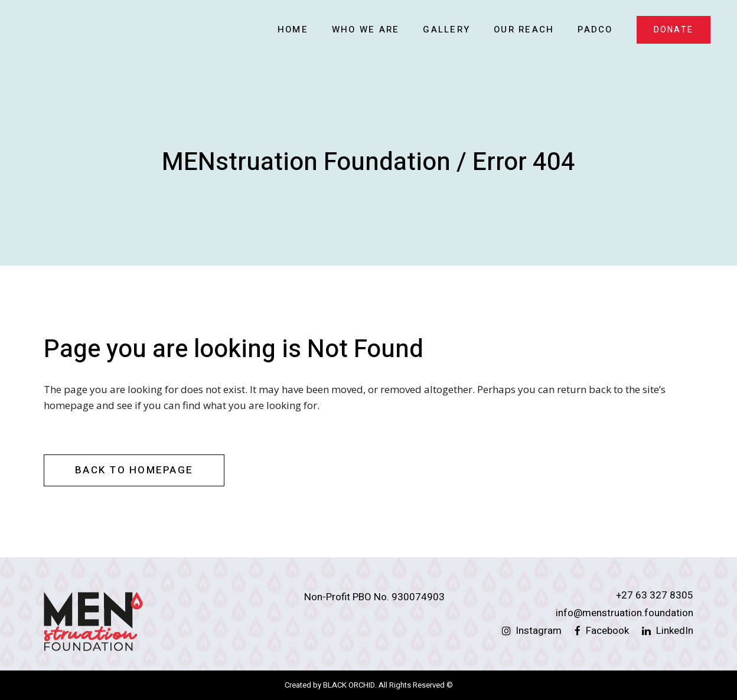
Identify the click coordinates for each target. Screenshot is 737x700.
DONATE (674, 30)
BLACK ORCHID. (350, 685)
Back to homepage (134, 470)
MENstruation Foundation (306, 162)
